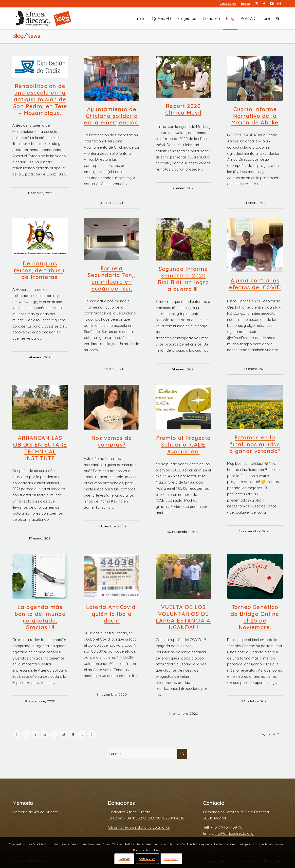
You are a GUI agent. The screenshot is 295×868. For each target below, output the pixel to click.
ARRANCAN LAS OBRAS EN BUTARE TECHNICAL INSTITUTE (40, 448)
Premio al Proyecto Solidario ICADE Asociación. (183, 445)
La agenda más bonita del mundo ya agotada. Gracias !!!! (40, 617)
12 (64, 734)
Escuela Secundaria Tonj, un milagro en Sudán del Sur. (112, 278)
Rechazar (171, 859)
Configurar (147, 859)
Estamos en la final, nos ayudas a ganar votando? (255, 444)
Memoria (23, 803)
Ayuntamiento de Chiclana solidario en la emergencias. (112, 116)
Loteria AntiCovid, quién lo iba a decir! (112, 614)
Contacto (214, 803)
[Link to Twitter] (257, 4)
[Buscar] (278, 18)
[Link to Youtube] (272, 4)
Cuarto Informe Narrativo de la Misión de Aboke (255, 116)
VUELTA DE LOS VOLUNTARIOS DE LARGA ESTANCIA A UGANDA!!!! (183, 617)
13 (73, 734)
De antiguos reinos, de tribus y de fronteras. (40, 270)
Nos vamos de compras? (112, 441)
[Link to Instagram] (279, 4)
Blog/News (26, 36)
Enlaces (246, 4)
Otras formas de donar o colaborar (139, 827)
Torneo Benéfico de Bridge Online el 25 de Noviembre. (255, 617)
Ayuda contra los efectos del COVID (255, 284)
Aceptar (124, 859)
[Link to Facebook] (264, 4)
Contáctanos (228, 4)
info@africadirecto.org (234, 833)
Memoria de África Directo (35, 812)
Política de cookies (147, 850)
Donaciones (121, 803)
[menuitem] (228, 4)
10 (45, 734)
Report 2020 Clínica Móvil (183, 109)
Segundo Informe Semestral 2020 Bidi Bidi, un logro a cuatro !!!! (183, 279)
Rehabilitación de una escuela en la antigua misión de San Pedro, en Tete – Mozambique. (40, 99)
